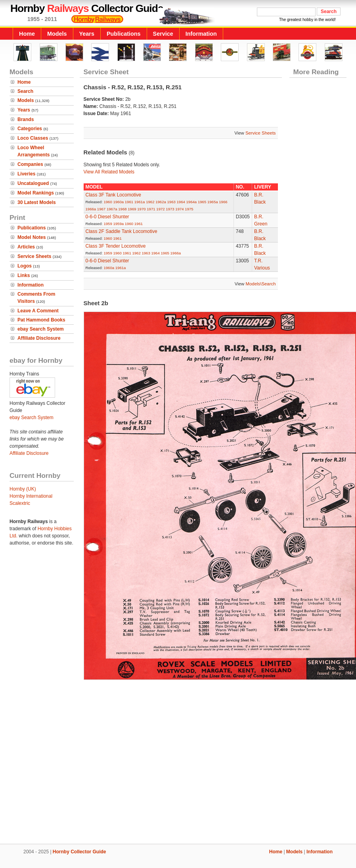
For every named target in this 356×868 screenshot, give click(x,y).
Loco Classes (33, 138)
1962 (150, 202)
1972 (160, 209)
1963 (171, 202)
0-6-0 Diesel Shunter (107, 217)
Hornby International (31, 496)
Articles (26, 247)
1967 (101, 209)
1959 (108, 224)
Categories (30, 129)
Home (27, 34)
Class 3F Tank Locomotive (114, 195)
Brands (26, 119)
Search (25, 91)
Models (57, 34)
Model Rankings (36, 193)
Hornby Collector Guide (79, 852)
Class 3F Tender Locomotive (116, 246)
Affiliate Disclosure (39, 338)
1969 (132, 209)
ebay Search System (41, 329)
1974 (179, 209)
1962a (161, 202)
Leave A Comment (38, 311)
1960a (118, 202)
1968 (122, 209)
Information (201, 34)
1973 (170, 209)
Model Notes (32, 237)
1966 (223, 202)
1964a (192, 202)
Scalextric (20, 503)
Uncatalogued (33, 183)
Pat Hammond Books (41, 320)
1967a (112, 209)
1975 (189, 209)
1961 (129, 202)
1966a (91, 209)
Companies (30, 164)
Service (163, 34)
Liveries (26, 174)
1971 (151, 209)
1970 (141, 209)
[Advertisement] (178, 760)
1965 (202, 202)
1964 (181, 202)
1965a (213, 202)
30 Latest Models (37, 202)
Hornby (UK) (23, 489)
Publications (124, 34)
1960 (108, 202)
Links (24, 275)
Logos (25, 266)
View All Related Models (109, 172)
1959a (118, 224)
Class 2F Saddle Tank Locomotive (122, 231)
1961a (140, 202)
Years (87, 34)
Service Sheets (34, 256)
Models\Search (261, 284)
